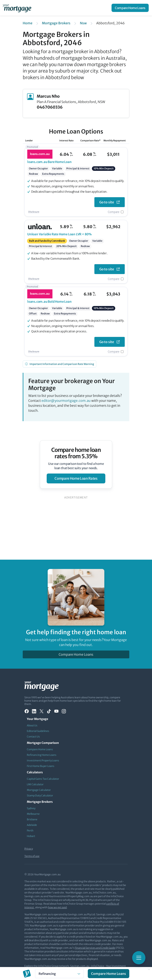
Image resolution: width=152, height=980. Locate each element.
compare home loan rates (76, 478)
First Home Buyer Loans (41, 766)
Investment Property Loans (43, 760)
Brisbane (32, 819)
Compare (114, 212)
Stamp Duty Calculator (40, 795)
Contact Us (33, 737)
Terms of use (32, 856)
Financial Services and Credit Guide (95, 948)
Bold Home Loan (49, 302)
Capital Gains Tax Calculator (43, 779)
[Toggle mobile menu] (139, 958)
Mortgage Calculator (39, 790)
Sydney (31, 808)
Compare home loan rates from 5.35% (76, 453)
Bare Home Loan (49, 162)
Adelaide (32, 825)
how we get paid (57, 907)
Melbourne (33, 814)
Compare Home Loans (130, 8)
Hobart (31, 836)
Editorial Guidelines (38, 731)
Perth (30, 831)
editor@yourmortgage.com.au (66, 401)
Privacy (29, 849)
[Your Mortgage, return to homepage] (18, 8)
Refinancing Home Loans (42, 755)
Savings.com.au (80, 966)
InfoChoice (98, 966)
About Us (32, 725)
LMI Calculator (35, 784)
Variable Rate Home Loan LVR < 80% (59, 234)
